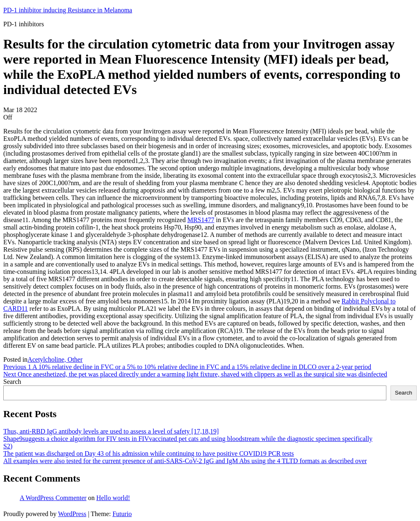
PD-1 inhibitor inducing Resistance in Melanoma (68, 10)
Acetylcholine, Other (55, 359)
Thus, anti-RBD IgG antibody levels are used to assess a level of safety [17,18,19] (111, 431)
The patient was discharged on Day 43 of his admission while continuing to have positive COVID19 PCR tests (149, 453)
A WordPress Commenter (53, 498)
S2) (8, 446)
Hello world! (113, 498)
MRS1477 (201, 220)
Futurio (122, 514)
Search (12, 382)
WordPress (72, 514)
